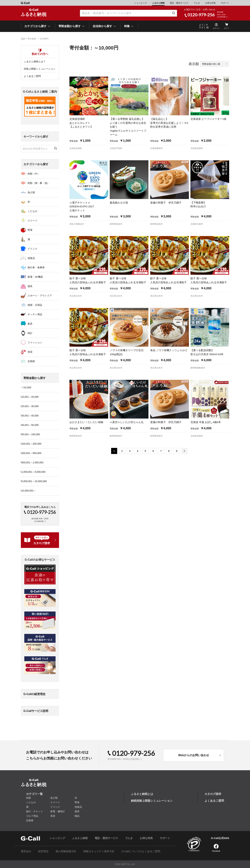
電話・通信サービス (179, 3)
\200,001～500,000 (31, 453)
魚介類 (31, 192)
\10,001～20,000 (30, 397)
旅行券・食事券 (36, 267)
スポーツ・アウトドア (40, 296)
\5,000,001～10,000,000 (34, 481)
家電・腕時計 (58, 811)
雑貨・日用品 (35, 305)
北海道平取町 (116, 148)
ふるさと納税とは (142, 794)
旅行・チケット (35, 811)
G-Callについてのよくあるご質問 (141, 851)
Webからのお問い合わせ (193, 755)
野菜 (30, 230)
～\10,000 (26, 387)
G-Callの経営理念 (34, 694)
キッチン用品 (35, 314)
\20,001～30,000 (30, 406)
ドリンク (32, 249)
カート (227, 28)
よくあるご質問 (32, 76)
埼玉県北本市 (76, 296)
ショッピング (141, 3)
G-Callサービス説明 (36, 711)
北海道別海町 (76, 148)
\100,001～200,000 (31, 444)
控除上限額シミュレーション (40, 69)
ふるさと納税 (158, 3)
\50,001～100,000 (30, 434)
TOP (23, 39)
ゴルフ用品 (32, 816)
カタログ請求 (213, 794)
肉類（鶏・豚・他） (39, 183)
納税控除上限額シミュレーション (152, 801)
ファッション (35, 342)
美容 (30, 352)
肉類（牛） (34, 174)
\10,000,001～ (28, 491)
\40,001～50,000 (30, 425)
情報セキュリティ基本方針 (99, 851)
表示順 (194, 64)
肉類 (28, 798)
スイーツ (32, 221)
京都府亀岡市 (156, 148)
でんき (197, 3)
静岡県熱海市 (116, 224)
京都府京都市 (197, 224)
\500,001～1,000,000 (32, 462)
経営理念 (43, 851)
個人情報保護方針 (66, 851)
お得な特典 (210, 3)
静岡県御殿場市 (198, 368)
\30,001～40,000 (30, 416)
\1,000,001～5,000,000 (33, 472)
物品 (77, 816)
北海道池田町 (197, 148)
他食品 (31, 258)
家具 (30, 324)
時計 (30, 333)
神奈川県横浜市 (77, 224)
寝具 (30, 286)
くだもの (32, 211)
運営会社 (26, 851)
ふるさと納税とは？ (35, 61)
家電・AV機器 (35, 277)
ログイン (216, 28)
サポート (225, 3)
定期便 (31, 361)
